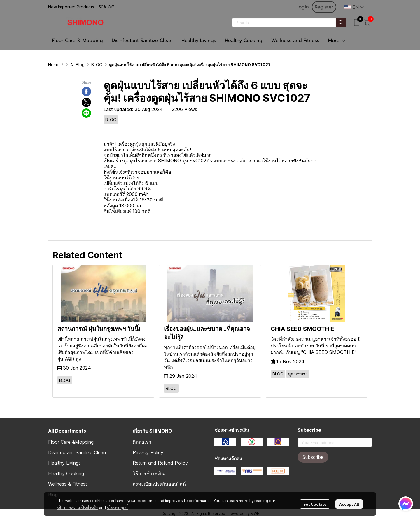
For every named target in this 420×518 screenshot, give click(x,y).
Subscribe (313, 457)
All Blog (77, 65)
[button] (354, 7)
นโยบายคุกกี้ (117, 507)
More (337, 41)
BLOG (97, 65)
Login (303, 7)
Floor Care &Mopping (71, 442)
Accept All (349, 504)
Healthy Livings (64, 463)
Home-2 (56, 65)
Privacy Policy (148, 452)
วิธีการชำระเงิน (149, 473)
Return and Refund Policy (160, 463)
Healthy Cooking (66, 473)
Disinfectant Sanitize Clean (77, 452)
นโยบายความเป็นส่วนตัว (78, 507)
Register (324, 7)
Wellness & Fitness (68, 484)
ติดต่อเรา (142, 442)
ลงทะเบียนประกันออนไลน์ (159, 484)
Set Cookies (315, 504)
